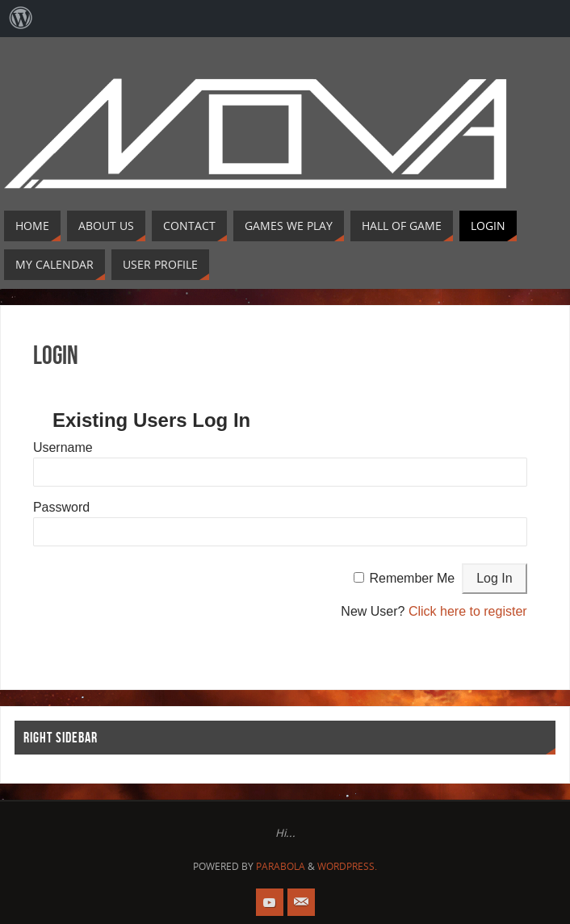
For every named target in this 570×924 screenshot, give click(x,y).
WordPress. (347, 866)
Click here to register (468, 611)
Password (61, 507)
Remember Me (412, 578)
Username (63, 447)
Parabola (281, 866)
